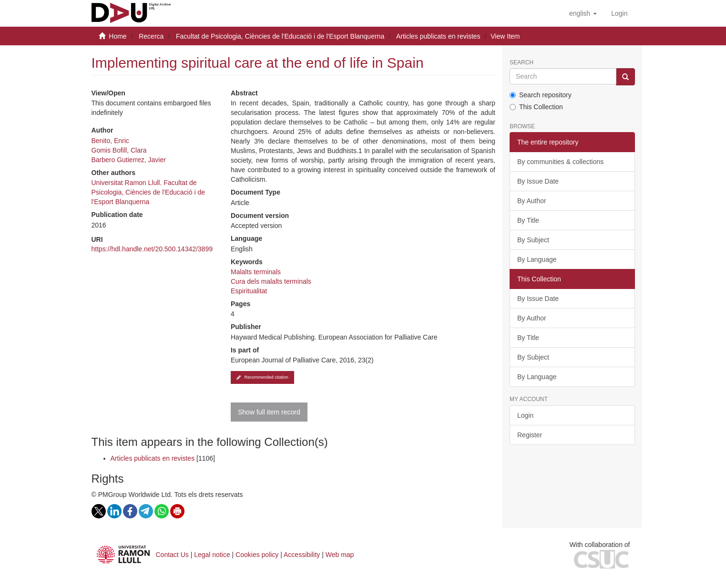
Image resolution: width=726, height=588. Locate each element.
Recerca (151, 36)
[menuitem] (619, 13)
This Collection (536, 107)
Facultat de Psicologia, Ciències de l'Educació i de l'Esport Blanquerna (280, 36)
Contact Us (172, 555)
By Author (532, 201)
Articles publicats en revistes (438, 36)
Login (525, 415)
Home (118, 36)
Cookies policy (257, 555)
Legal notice (212, 555)
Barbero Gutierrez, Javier (129, 160)
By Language (537, 259)
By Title (528, 220)
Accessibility (302, 555)
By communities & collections (560, 162)
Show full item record (269, 412)
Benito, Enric (110, 141)
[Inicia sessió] (619, 13)
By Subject (533, 240)
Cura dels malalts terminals (271, 281)
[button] (583, 13)
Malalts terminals (256, 272)
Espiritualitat (249, 291)
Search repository (541, 95)
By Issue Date (538, 181)
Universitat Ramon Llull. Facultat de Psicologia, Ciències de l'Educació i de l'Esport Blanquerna (148, 192)
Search (521, 63)
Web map (340, 555)
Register (530, 435)
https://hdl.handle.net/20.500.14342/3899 (152, 249)
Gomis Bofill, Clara (119, 150)
